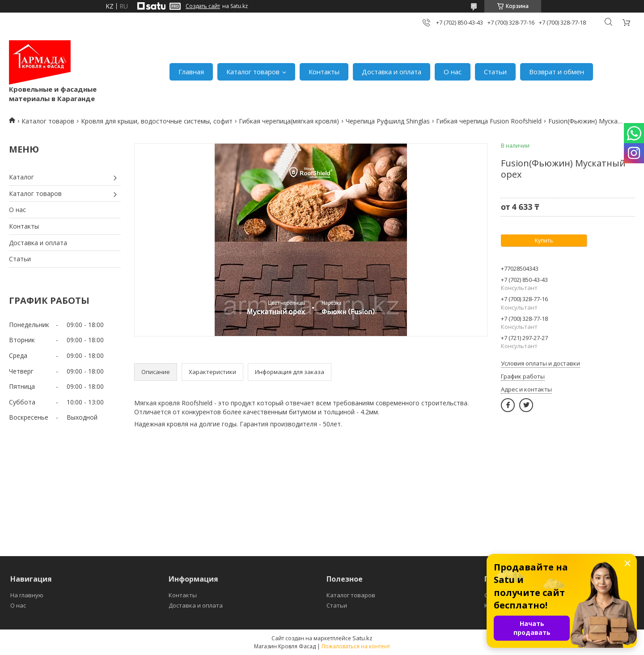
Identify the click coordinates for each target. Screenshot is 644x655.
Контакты (324, 72)
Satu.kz (362, 638)
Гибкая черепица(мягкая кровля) (289, 121)
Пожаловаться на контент (356, 646)
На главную (27, 595)
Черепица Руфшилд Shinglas (388, 121)
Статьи (495, 72)
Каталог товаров (253, 72)
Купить (544, 240)
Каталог (21, 177)
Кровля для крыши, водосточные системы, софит (157, 121)
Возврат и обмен (557, 72)
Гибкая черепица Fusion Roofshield (489, 121)
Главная (191, 72)
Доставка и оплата (392, 72)
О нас (453, 72)
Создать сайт (203, 6)
